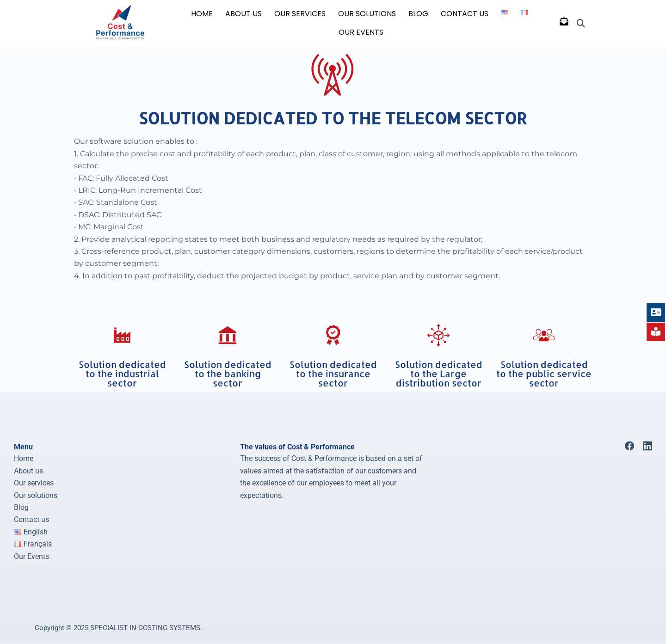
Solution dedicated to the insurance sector (333, 374)
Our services (34, 483)
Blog (21, 507)
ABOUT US (244, 14)
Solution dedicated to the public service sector (544, 374)
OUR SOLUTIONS (367, 14)
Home (24, 458)
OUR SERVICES (300, 14)
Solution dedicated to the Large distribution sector (439, 374)
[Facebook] (629, 446)
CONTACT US (465, 14)
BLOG (418, 14)
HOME (202, 14)
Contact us (31, 519)
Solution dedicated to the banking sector (228, 374)
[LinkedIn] (647, 446)
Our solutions (36, 495)
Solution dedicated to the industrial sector (122, 374)
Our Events (361, 32)
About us (28, 470)
